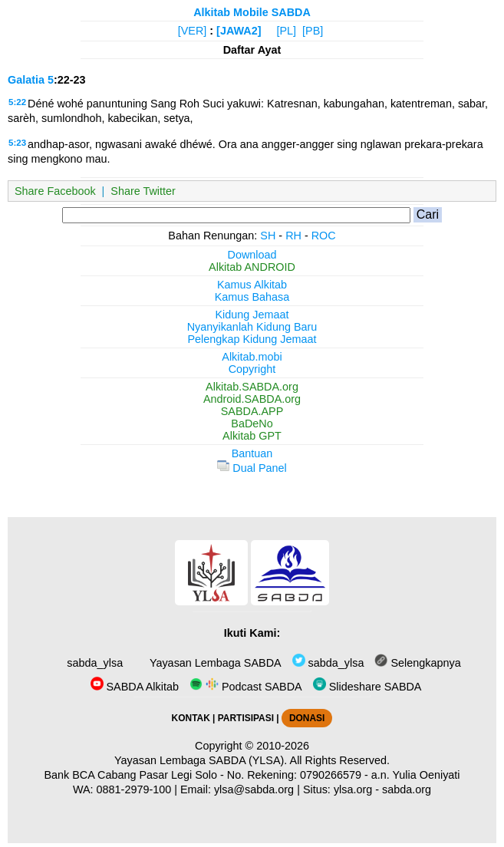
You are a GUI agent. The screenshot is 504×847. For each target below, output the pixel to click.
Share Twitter (143, 191)
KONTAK (191, 718)
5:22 (17, 102)
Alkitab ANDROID (252, 267)
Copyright (252, 369)
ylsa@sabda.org (254, 789)
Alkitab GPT (252, 436)
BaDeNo (252, 423)
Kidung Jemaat (252, 315)
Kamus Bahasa (252, 297)
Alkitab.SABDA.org (252, 387)
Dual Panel (252, 468)
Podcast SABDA (246, 687)
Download (252, 255)
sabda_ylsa (93, 663)
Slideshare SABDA (367, 687)
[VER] (193, 31)
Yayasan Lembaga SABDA (214, 663)
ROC (324, 236)
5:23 (17, 143)
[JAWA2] (239, 31)
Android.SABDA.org (252, 399)
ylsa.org (353, 789)
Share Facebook (55, 191)
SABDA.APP (252, 411)
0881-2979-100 (134, 789)
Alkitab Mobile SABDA (252, 12)
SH (268, 236)
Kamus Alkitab (252, 285)
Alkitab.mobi (252, 357)
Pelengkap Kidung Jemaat (252, 339)
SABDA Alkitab (135, 687)
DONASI (307, 718)
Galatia (26, 80)
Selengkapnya (417, 663)
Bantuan (252, 453)
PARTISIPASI (246, 718)
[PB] (313, 31)
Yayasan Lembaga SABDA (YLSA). (201, 760)
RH (293, 236)
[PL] (286, 31)
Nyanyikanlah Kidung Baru (252, 327)
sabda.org (407, 789)
